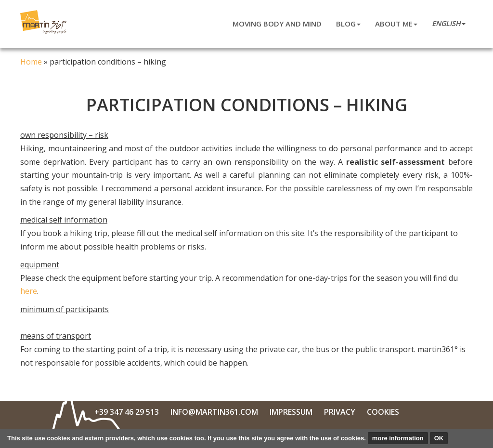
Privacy (340, 412)
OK (439, 438)
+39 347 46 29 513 (127, 412)
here (29, 291)
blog (348, 24)
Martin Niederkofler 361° (45, 22)
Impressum (291, 412)
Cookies (383, 412)
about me (396, 24)
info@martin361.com (214, 412)
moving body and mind (277, 24)
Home (31, 62)
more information (398, 438)
